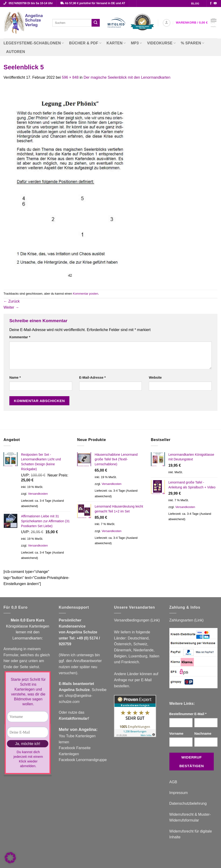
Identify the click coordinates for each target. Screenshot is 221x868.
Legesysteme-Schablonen (34, 43)
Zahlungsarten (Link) (187, 620)
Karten (116, 43)
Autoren (16, 52)
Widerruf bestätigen (192, 762)
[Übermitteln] (96, 23)
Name (15, 378)
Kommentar (20, 337)
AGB (173, 782)
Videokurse (162, 43)
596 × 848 (70, 77)
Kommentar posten (86, 294)
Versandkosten (38, 494)
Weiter (11, 307)
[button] (167, 23)
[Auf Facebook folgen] (211, 4)
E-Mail (200, 714)
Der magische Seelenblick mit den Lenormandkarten (127, 77)
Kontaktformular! (74, 718)
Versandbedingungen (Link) (137, 620)
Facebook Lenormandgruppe (83, 760)
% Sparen (192, 43)
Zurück (12, 301)
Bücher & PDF (85, 43)
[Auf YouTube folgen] (215, 4)
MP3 (136, 43)
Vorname (176, 734)
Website (155, 378)
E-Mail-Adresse (93, 378)
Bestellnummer (181, 714)
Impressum (179, 793)
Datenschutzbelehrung (188, 803)
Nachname (203, 734)
